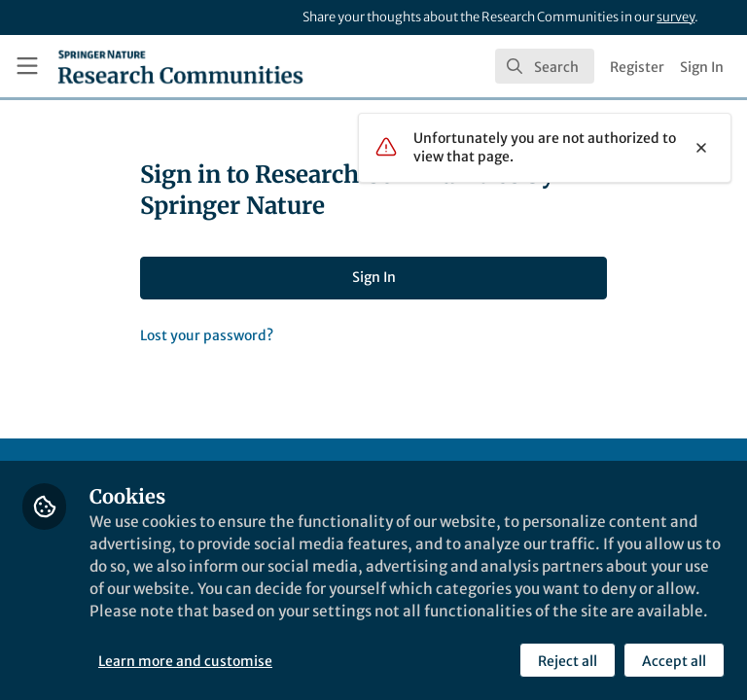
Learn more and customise (186, 660)
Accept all (673, 660)
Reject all (567, 660)
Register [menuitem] (637, 67)
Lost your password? (207, 335)
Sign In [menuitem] (702, 67)
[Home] (180, 66)
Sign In (374, 277)
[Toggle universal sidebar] (27, 66)
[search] (545, 66)
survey (676, 17)
